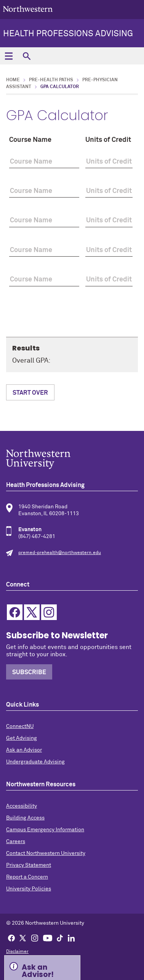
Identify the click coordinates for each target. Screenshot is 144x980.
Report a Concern (27, 877)
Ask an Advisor (24, 750)
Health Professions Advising (68, 34)
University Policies (29, 889)
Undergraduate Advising (35, 762)
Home (13, 80)
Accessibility (22, 806)
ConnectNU (20, 726)
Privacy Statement (29, 865)
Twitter (32, 612)
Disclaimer (17, 952)
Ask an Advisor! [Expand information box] (38, 970)
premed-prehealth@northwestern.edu (60, 553)
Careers (16, 842)
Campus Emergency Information (45, 830)
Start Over (30, 393)
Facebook (15, 612)
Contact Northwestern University (46, 853)
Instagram (49, 612)
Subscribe (29, 672)
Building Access (25, 818)
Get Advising (22, 738)
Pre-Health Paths (51, 80)
